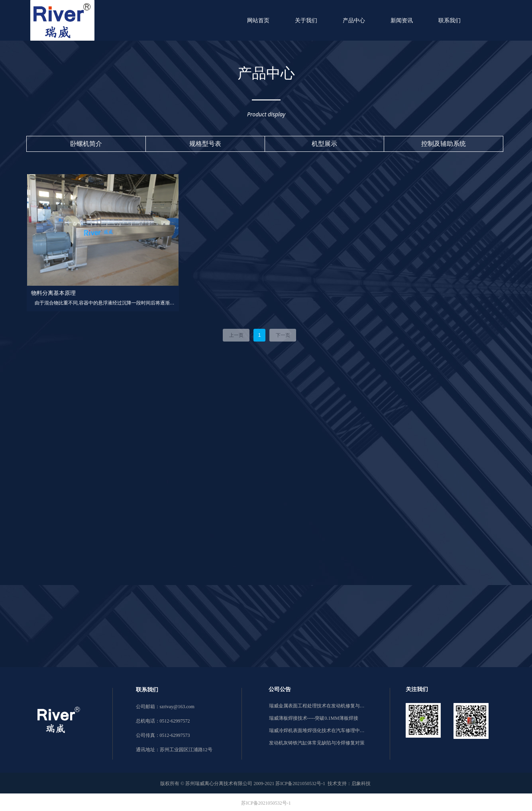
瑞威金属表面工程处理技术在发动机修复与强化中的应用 (317, 706)
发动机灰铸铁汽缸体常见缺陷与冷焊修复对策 (317, 743)
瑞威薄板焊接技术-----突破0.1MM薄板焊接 (314, 718)
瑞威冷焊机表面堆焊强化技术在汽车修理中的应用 (317, 730)
